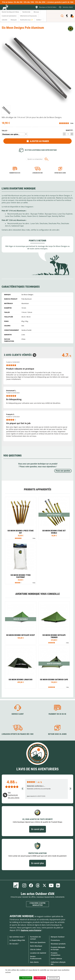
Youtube (51, 885)
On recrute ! (14, 944)
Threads (38, 885)
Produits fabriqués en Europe (58, 948)
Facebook (31, 885)
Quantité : (70, 130)
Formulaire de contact (35, 938)
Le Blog (16, 885)
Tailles (4, 131)
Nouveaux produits (58, 944)
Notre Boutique (36, 946)
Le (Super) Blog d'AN (17, 940)
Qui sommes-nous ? (17, 937)
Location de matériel (38, 953)
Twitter (44, 885)
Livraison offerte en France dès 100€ (18, 734)
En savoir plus (38, 829)
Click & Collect (36, 949)
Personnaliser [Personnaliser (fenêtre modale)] (53, 978)
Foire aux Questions (38, 942)
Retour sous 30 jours (60, 173)
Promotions (55, 940)
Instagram (24, 885)
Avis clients (34, 962)
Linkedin (58, 885)
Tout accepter (26, 978)
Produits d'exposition (56, 954)
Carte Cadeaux (56, 959)
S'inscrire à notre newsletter (38, 904)
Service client (18, 714)
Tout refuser (40, 978)
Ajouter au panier (39, 141)
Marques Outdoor (58, 937)
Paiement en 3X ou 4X (15, 173)
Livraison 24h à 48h (37, 173)
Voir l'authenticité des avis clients (14, 795)
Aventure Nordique (22, 916)
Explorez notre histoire (31, 930)
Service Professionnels (36, 957)
